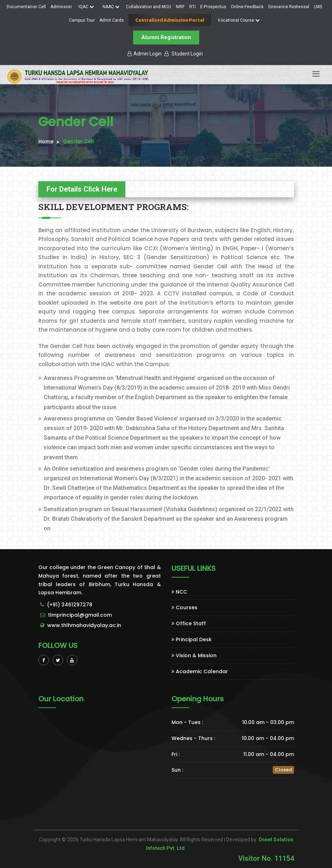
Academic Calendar (200, 671)
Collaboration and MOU (149, 7)
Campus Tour (82, 20)
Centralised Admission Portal (170, 20)
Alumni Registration (166, 37)
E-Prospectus (213, 7)
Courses (184, 607)
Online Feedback (247, 7)
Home (46, 141)
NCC (179, 592)
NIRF (180, 7)
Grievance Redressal (289, 7)
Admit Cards (112, 20)
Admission (61, 7)
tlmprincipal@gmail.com (80, 615)
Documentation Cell (26, 7)
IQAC (86, 7)
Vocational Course (239, 20)
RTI (192, 7)
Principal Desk (192, 639)
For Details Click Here (82, 189)
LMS (318, 7)
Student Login (184, 54)
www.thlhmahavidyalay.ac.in (84, 625)
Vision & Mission (194, 655)
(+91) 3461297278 (70, 605)
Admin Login (145, 54)
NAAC (111, 7)
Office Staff (189, 623)
